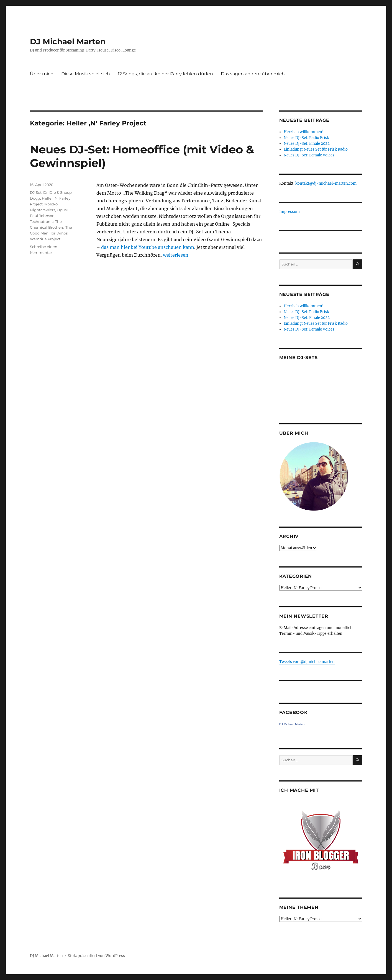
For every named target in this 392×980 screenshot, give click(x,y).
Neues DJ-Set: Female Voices (309, 155)
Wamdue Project (45, 239)
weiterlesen (176, 255)
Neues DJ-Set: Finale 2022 (307, 144)
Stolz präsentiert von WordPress (96, 956)
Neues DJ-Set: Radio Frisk (306, 138)
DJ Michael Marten (68, 42)
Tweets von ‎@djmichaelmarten (307, 662)
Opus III (64, 210)
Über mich (42, 74)
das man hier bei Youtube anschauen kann (148, 247)
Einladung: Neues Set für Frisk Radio (316, 149)
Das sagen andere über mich (253, 74)
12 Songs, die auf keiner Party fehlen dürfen (165, 74)
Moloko (51, 204)
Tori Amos (59, 233)
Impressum (289, 212)
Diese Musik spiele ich (86, 74)
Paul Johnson (42, 216)
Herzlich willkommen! (304, 132)
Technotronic (42, 221)
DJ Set (36, 192)
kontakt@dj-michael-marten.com (326, 183)
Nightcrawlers (43, 210)
